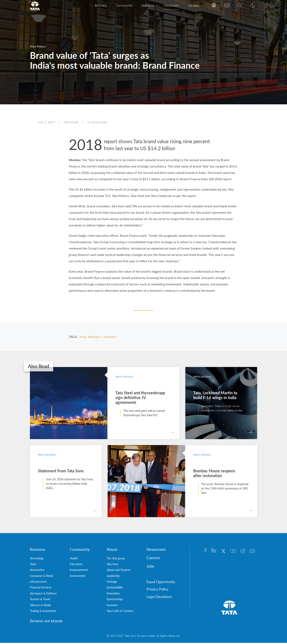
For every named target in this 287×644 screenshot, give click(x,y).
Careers (193, 5)
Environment (78, 577)
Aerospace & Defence (43, 595)
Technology (37, 559)
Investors (112, 606)
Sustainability (115, 589)
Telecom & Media (40, 606)
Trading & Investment (43, 612)
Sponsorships (115, 600)
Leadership (113, 577)
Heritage (112, 583)
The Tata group (116, 559)
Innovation (113, 595)
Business (101, 5)
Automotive (37, 571)
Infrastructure (38, 583)
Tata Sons (113, 565)
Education (76, 565)
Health (74, 559)
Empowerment (79, 571)
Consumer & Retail (41, 577)
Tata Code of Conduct (120, 612)
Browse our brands (46, 622)
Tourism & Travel (40, 600)
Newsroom (171, 5)
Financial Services (41, 589)
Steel (33, 565)
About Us (148, 5)
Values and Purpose (119, 571)
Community (124, 5)
